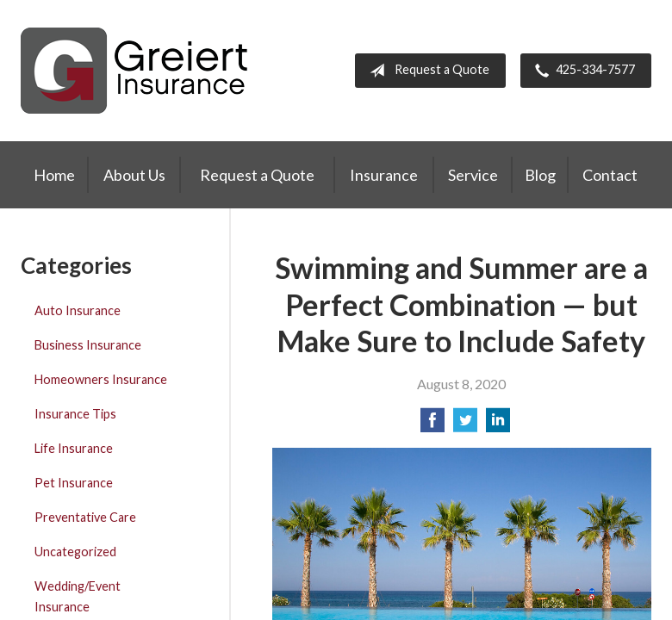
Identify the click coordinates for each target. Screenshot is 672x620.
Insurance (384, 175)
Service (473, 175)
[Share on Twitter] (465, 425)
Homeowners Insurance (101, 379)
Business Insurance (88, 345)
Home (54, 175)
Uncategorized (75, 552)
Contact (610, 175)
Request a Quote (426, 71)
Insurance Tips (75, 414)
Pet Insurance (74, 483)
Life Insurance (74, 448)
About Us (134, 175)
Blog (540, 175)
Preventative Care (85, 517)
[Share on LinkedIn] (498, 425)
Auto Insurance (78, 310)
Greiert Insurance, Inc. (134, 71)
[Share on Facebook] (432, 425)
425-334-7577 (582, 71)
